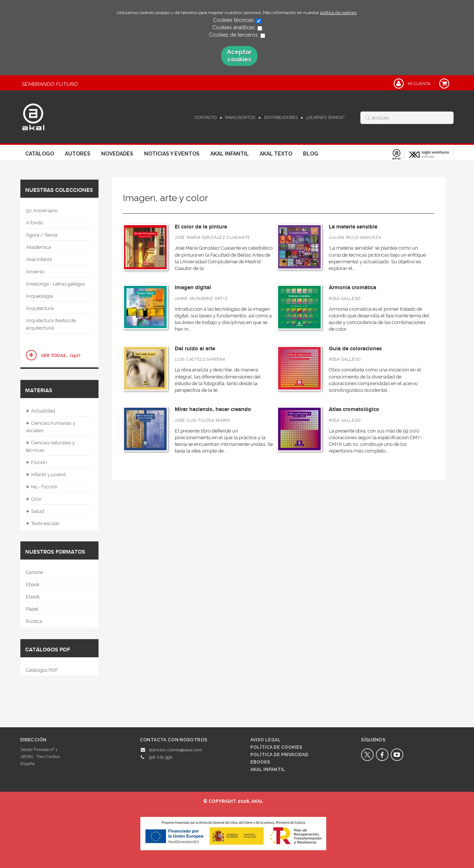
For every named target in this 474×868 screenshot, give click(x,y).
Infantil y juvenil (46, 475)
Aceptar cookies (239, 56)
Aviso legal (266, 740)
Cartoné (34, 572)
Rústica (34, 621)
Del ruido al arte (195, 349)
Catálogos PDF (42, 670)
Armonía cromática (353, 288)
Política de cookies (276, 747)
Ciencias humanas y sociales (51, 426)
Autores (78, 154)
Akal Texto (276, 154)
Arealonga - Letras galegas (55, 284)
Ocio (34, 499)
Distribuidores (281, 118)
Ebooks (260, 762)
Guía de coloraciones (355, 349)
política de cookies (338, 13)
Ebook (33, 585)
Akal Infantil (230, 154)
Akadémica (39, 247)
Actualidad (41, 411)
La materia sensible (353, 227)
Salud (35, 511)
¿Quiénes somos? (325, 118)
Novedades (117, 154)
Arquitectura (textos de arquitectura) (51, 324)
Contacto (206, 118)
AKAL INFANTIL (268, 769)
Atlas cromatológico (354, 409)
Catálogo (40, 154)
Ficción (36, 463)
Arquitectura (40, 308)
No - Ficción (42, 487)
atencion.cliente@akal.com (176, 750)
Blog (311, 154)
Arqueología (39, 296)
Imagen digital (193, 288)
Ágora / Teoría (42, 235)
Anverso (35, 272)
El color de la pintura (201, 227)
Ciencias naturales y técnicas (50, 446)
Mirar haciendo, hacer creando (213, 409)
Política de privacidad (279, 755)
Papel (32, 609)
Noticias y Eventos (172, 154)
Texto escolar (43, 524)
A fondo (34, 223)
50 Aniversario (42, 211)
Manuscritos (240, 118)
